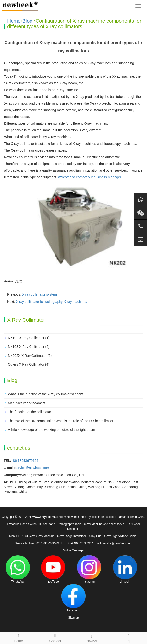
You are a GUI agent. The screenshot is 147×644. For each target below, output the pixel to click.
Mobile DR (16, 536)
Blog (27, 21)
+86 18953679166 (25, 461)
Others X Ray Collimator (26, 364)
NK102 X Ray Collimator (26, 338)
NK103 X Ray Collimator (26, 347)
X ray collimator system (40, 294)
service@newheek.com (32, 468)
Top (129, 638)
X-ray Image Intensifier (71, 536)
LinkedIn (125, 569)
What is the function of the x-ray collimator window (45, 394)
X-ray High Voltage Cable (120, 536)
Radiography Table (69, 524)
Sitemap (73, 618)
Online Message (73, 550)
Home (14, 21)
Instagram (89, 569)
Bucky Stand (47, 524)
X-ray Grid (95, 536)
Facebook (73, 598)
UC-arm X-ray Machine (40, 536)
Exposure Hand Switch (22, 524)
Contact (55, 638)
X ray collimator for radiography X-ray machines (52, 302)
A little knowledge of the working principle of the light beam (52, 430)
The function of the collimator (30, 412)
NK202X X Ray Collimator (27, 356)
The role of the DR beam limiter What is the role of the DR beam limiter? (62, 421)
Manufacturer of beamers (27, 403)
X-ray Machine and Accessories (104, 524)
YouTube (53, 569)
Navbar (92, 638)
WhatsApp (18, 569)
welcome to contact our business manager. (89, 177)
